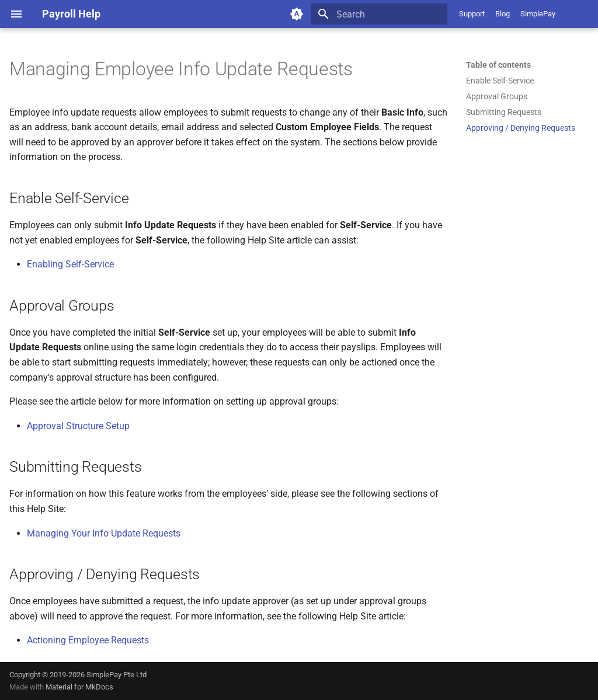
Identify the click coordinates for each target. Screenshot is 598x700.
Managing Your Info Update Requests (104, 533)
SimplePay (538, 14)
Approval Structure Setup (78, 426)
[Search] (379, 14)
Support (472, 14)
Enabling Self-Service (70, 264)
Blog (503, 14)
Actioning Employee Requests (88, 640)
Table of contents (498, 65)
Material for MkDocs (79, 687)
